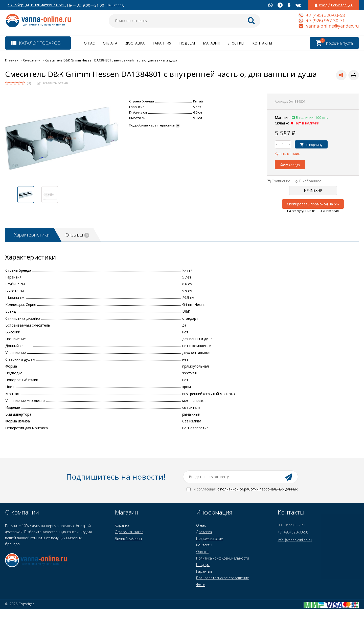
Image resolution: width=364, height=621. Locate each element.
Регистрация (342, 5)
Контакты (262, 43)
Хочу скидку (290, 165)
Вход (323, 5)
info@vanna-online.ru (295, 540)
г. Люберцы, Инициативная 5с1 (36, 5)
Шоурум (203, 565)
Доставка (135, 43)
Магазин (212, 43)
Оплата (110, 43)
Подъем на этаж (210, 538)
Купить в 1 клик (287, 154)
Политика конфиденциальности (223, 558)
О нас (89, 43)
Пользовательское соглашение (223, 578)
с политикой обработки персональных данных (257, 489)
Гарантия (162, 43)
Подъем (187, 43)
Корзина (122, 525)
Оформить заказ (129, 532)
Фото (201, 585)
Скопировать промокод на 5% (313, 204)
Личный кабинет (129, 538)
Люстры (236, 43)
